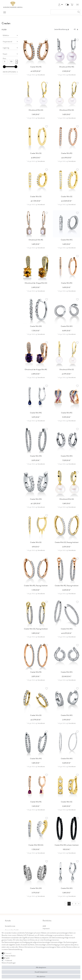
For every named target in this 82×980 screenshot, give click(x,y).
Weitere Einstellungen (9, 963)
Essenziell (8, 953)
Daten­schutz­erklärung (15, 949)
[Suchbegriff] (63, 12)
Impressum (46, 928)
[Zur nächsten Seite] (79, 904)
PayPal (7, 958)
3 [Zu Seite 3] (76, 904)
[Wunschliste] (67, 5)
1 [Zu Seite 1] (69, 904)
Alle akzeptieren (41, 967)
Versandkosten (41, 75)
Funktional (9, 960)
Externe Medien (10, 956)
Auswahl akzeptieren (41, 972)
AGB (44, 926)
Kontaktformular (10, 926)
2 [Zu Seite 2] (72, 904)
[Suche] (78, 12)
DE (78, 5)
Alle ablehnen (41, 977)
